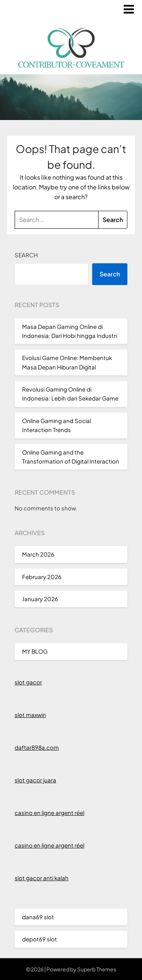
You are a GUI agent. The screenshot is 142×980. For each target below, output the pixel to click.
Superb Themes (97, 969)
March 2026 (38, 554)
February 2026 (42, 577)
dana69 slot (38, 917)
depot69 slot (40, 939)
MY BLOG (35, 651)
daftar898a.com (37, 747)
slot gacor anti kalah (42, 878)
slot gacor (28, 682)
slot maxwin (30, 715)
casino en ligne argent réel (49, 813)
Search (26, 255)
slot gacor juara (35, 780)
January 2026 (40, 599)
